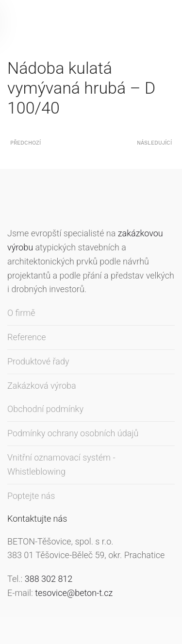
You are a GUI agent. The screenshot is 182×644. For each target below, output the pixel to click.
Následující (154, 143)
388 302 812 (49, 579)
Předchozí (25, 143)
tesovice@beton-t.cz (74, 593)
